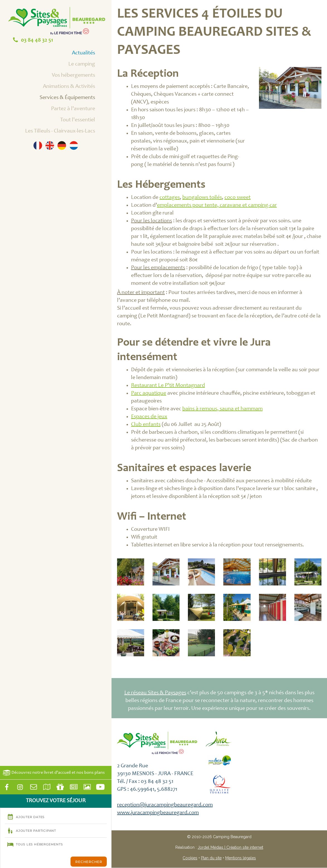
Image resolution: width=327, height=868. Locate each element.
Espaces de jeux (149, 417)
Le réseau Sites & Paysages (155, 693)
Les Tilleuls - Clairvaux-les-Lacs (66, 132)
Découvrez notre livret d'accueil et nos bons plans (54, 773)
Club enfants (146, 425)
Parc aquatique (149, 394)
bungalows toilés (202, 198)
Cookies (190, 858)
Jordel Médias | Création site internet (230, 847)
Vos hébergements (80, 76)
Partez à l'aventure (79, 109)
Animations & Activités (75, 87)
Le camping (88, 65)
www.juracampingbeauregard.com (158, 813)
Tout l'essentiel (84, 120)
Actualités (90, 54)
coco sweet (238, 198)
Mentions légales (241, 858)
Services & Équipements (74, 98)
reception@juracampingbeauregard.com (165, 805)
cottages (170, 198)
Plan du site (211, 858)
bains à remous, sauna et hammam (222, 409)
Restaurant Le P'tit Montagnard (168, 386)
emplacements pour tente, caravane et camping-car (217, 206)
